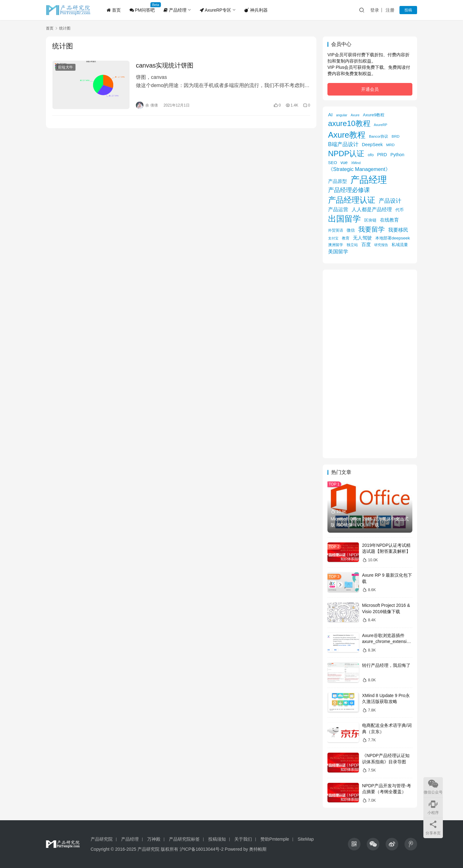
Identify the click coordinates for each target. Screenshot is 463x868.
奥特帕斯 (258, 849)
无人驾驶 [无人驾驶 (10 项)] (362, 238)
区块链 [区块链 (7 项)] (370, 220)
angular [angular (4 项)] (342, 115)
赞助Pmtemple (275, 839)
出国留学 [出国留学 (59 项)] (344, 219)
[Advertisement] (370, 364)
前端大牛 (65, 67)
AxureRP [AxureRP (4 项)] (380, 125)
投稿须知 (217, 839)
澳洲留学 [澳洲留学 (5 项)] (336, 245)
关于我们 (243, 839)
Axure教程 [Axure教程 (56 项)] (347, 135)
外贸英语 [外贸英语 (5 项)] (336, 230)
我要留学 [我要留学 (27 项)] (371, 229)
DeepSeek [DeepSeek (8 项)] (372, 145)
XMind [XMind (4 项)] (356, 163)
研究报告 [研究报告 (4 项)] (381, 245)
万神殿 (154, 839)
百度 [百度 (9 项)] (366, 244)
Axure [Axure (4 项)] (355, 115)
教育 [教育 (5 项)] (346, 238)
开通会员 (370, 89)
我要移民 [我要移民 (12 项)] (398, 230)
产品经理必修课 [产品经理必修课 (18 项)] (349, 190)
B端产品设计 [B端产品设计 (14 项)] (343, 144)
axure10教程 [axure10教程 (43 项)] (349, 123)
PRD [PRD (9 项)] (382, 155)
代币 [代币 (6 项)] (399, 210)
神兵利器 (256, 10)
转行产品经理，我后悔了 (386, 665)
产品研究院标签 (184, 839)
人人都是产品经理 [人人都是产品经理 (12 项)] (372, 209)
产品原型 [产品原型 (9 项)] (337, 181)
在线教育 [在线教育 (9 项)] (389, 220)
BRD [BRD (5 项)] (396, 136)
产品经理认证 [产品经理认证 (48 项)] (352, 200)
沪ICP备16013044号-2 (202, 849)
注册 (390, 10)
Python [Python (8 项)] (397, 155)
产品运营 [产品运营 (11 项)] (338, 209)
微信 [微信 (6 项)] (351, 230)
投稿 (408, 10)
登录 (375, 10)
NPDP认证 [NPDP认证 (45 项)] (346, 154)
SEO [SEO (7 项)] (332, 163)
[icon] (354, 844)
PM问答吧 (142, 10)
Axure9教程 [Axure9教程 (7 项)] (374, 115)
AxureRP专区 (215, 10)
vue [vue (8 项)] (344, 162)
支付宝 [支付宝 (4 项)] (333, 238)
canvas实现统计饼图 (165, 65)
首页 (114, 10)
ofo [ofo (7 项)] (371, 155)
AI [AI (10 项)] (330, 115)
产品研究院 (102, 839)
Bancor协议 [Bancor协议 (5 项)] (379, 136)
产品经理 (175, 10)
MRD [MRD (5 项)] (390, 145)
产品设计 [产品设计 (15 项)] (390, 201)
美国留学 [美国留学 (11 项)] (338, 251)
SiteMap (306, 839)
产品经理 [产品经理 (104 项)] (369, 180)
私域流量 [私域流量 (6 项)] (400, 245)
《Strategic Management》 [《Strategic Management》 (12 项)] (359, 169)
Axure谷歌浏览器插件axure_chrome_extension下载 (387, 642)
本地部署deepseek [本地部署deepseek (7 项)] (393, 238)
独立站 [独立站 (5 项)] (352, 245)
